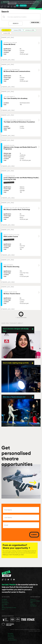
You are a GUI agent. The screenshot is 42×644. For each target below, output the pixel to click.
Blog (3, 606)
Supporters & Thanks (35, 601)
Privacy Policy (11, 637)
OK (17, 6)
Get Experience (5, 603)
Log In (3, 609)
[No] (40, 4)
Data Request (11, 635)
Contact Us (33, 604)
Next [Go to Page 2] (21, 314)
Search (16, 23)
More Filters (35, 22)
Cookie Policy (11, 638)
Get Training (5, 601)
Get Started (4, 599)
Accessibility (11, 633)
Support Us (33, 599)
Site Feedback (33, 606)
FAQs (32, 603)
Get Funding (5, 604)
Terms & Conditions (12, 640)
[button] (6, 30)
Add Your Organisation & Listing (9, 608)
